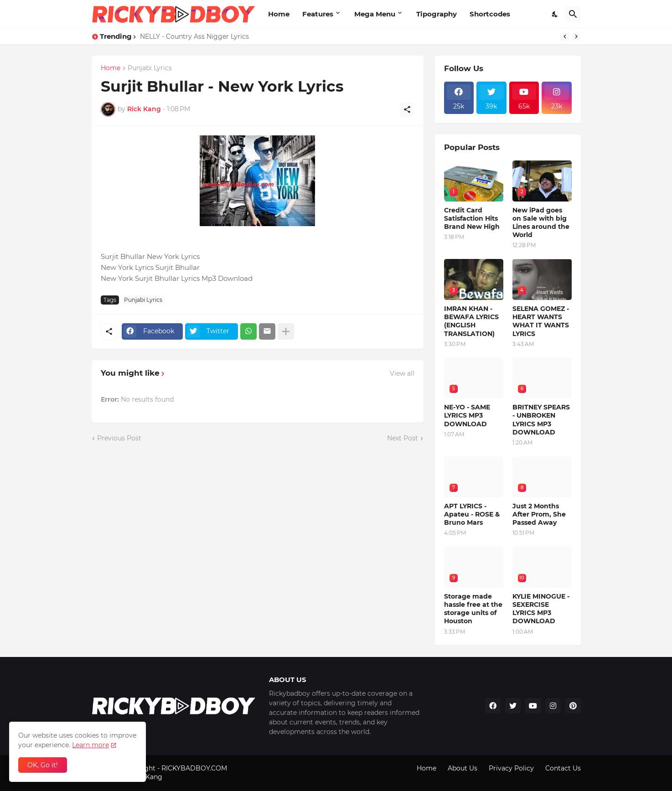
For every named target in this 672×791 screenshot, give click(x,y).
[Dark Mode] (555, 14)
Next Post (403, 438)
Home (279, 14)
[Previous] (565, 36)
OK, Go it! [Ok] (43, 765)
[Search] (573, 14)
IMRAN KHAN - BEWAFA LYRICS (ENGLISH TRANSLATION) (471, 321)
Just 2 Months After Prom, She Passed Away (539, 514)
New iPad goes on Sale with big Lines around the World (541, 223)
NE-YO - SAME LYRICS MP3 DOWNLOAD (467, 415)
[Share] (407, 109)
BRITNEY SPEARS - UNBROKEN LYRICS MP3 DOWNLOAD (541, 420)
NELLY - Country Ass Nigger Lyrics (194, 36)
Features (318, 14)
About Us (463, 768)
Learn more (90, 745)
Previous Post (119, 438)
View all (402, 373)
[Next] (576, 36)
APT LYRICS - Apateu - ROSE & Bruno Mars (472, 514)
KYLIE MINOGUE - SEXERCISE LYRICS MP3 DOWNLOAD (541, 609)
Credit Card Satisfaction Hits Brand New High (472, 218)
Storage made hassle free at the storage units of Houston (473, 609)
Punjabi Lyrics (150, 68)
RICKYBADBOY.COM (194, 768)
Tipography (437, 14)
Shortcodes (490, 14)
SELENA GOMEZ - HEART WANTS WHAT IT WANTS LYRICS (541, 321)
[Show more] (286, 331)
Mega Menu (375, 14)
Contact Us (563, 768)
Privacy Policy (511, 768)
